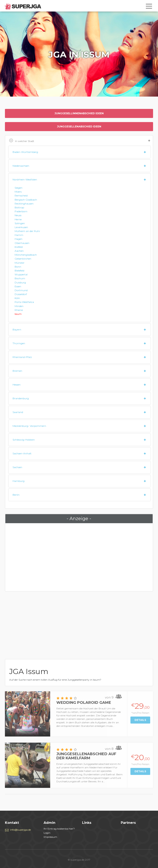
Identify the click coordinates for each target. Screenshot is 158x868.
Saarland (18, 412)
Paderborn (21, 211)
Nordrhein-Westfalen (25, 179)
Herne (18, 219)
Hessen (17, 385)
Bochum (20, 278)
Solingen (20, 223)
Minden (19, 306)
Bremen (17, 371)
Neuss (18, 215)
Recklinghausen (24, 204)
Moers (18, 192)
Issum (18, 314)
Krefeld (19, 247)
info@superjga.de (20, 830)
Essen (18, 286)
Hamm (19, 235)
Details (140, 720)
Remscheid (21, 196)
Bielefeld (19, 271)
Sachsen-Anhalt (22, 453)
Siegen (19, 188)
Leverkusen (21, 227)
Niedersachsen (21, 166)
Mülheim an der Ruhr (27, 231)
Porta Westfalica (24, 302)
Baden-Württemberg (25, 152)
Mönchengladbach (26, 255)
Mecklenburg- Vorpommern (29, 426)
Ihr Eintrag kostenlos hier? (59, 829)
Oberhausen (22, 243)
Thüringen (19, 343)
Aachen (19, 251)
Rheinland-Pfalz (22, 357)
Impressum (50, 837)
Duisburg (20, 282)
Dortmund (21, 290)
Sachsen (17, 467)
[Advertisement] (79, 556)
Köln (17, 298)
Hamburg (19, 481)
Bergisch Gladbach (26, 200)
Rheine (19, 310)
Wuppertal (21, 274)
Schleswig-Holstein (24, 440)
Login (47, 833)
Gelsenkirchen (23, 259)
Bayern (17, 330)
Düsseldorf (21, 294)
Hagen (19, 239)
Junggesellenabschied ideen (79, 126)
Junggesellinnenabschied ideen (79, 113)
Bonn (18, 267)
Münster (20, 263)
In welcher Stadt (80, 141)
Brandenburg (21, 398)
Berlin (16, 495)
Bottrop (19, 207)
